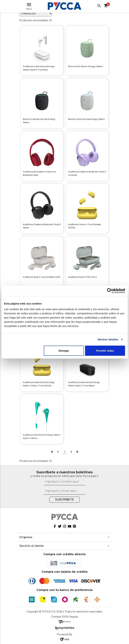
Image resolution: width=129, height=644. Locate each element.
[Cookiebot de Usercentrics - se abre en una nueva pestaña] (110, 291)
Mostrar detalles (108, 339)
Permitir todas (105, 350)
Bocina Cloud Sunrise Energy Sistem (86, 119)
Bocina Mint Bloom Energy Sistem (86, 66)
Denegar (64, 350)
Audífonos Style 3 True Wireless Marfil (42, 277)
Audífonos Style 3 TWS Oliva (82, 277)
